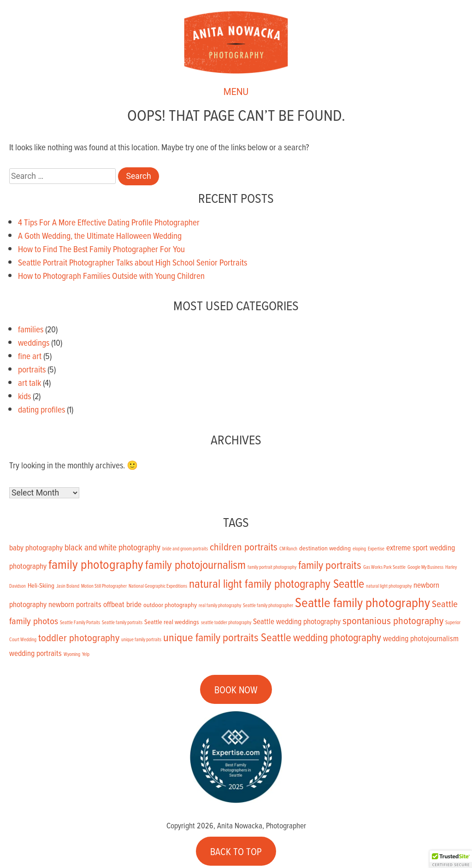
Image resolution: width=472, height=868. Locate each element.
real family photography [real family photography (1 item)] (220, 605)
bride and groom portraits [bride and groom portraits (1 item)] (185, 549)
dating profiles (41, 409)
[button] (451, 859)
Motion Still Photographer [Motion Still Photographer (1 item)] (104, 586)
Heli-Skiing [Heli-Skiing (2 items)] (41, 585)
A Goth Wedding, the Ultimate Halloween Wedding (100, 235)
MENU (236, 93)
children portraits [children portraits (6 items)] (244, 546)
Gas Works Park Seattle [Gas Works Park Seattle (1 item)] (384, 567)
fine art (30, 356)
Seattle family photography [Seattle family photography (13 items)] (363, 602)
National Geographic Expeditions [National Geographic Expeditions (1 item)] (158, 586)
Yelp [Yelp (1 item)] (86, 654)
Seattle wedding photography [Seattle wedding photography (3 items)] (297, 621)
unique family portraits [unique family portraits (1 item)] (141, 639)
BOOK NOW (236, 690)
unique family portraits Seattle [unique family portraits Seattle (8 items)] (227, 637)
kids (24, 396)
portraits (32, 369)
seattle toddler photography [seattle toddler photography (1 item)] (226, 622)
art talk (29, 382)
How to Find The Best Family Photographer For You (101, 249)
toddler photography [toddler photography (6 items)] (79, 637)
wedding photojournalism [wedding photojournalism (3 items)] (421, 638)
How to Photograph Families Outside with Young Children (111, 275)
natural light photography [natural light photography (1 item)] (389, 586)
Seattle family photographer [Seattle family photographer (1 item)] (268, 605)
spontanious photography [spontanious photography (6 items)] (393, 620)
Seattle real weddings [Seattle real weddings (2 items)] (172, 622)
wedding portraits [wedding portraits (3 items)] (35, 653)
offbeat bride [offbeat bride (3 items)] (122, 604)
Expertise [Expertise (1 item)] (376, 549)
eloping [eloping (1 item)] (359, 549)
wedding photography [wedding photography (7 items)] (337, 637)
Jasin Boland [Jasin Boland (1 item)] (68, 586)
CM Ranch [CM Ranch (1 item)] (288, 549)
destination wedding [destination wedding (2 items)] (325, 548)
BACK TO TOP (236, 851)
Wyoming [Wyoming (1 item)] (72, 654)
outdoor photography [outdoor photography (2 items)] (170, 605)
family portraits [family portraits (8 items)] (330, 564)
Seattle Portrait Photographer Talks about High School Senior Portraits (133, 262)
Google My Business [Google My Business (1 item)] (425, 567)
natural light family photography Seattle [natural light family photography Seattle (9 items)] (277, 583)
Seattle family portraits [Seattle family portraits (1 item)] (122, 622)
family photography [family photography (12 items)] (96, 564)
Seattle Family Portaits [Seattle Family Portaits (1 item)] (80, 622)
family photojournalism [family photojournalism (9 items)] (195, 564)
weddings (34, 342)
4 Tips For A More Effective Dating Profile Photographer (109, 222)
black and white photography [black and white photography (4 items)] (112, 547)
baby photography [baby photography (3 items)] (36, 548)
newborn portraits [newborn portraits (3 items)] (75, 604)
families (31, 329)
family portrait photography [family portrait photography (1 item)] (272, 567)
